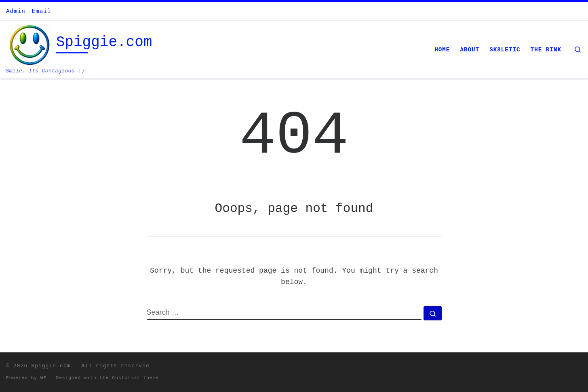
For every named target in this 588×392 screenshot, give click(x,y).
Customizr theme (135, 378)
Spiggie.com (51, 366)
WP (43, 378)
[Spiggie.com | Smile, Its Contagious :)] (30, 46)
